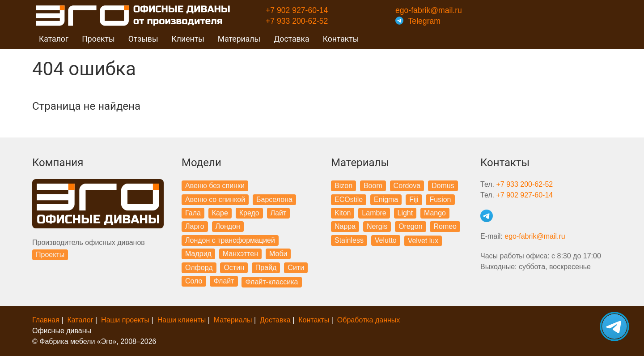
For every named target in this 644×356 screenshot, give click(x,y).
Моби (278, 254)
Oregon (410, 226)
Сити (296, 268)
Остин (234, 268)
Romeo (445, 226)
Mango (435, 213)
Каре (220, 213)
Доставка (292, 39)
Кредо (249, 213)
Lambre (374, 213)
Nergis (377, 226)
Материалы (233, 320)
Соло (194, 281)
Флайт (224, 281)
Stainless (349, 240)
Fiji (414, 199)
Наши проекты (125, 320)
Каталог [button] (54, 39)
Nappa (345, 226)
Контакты (341, 39)
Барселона (274, 199)
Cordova (407, 186)
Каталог (80, 320)
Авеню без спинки (215, 186)
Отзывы (143, 39)
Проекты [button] (98, 39)
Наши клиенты (182, 320)
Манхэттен (240, 254)
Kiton (343, 213)
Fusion (440, 199)
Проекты (50, 255)
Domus (443, 186)
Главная (46, 320)
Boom (373, 186)
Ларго (195, 226)
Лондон (228, 226)
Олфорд (199, 268)
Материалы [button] (239, 39)
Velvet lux (423, 241)
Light (405, 213)
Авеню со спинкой (215, 199)
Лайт (279, 213)
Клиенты (188, 39)
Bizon (343, 186)
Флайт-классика (271, 282)
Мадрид (198, 254)
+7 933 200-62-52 (297, 21)
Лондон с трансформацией (230, 240)
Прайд (266, 268)
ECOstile (349, 199)
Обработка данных (369, 320)
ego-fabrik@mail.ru (429, 10)
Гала (193, 213)
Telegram (418, 21)
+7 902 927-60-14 (297, 10)
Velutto (386, 240)
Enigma (386, 199)
